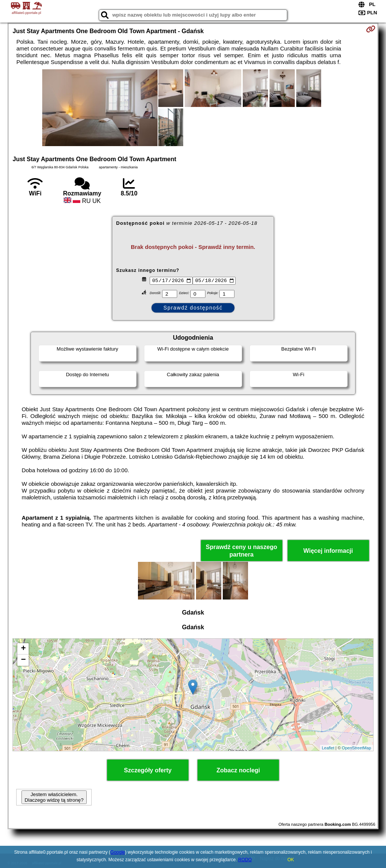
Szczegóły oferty (148, 770)
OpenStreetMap (357, 748)
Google (118, 852)
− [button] (23, 660)
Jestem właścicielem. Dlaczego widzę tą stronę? (54, 797)
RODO (245, 860)
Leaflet (328, 748)
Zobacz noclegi (238, 770)
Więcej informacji (328, 551)
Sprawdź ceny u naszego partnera (241, 551)
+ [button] (23, 649)
